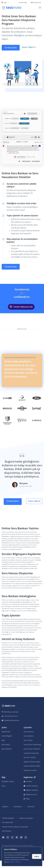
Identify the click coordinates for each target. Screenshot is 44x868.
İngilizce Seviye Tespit (32, 762)
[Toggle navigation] (40, 8)
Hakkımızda (6, 732)
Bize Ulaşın (6, 745)
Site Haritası (7, 831)
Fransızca (31, 807)
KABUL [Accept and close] (37, 856)
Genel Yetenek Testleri (32, 766)
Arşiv (4, 786)
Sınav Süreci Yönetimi (32, 749)
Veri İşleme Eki (8, 822)
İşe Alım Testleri (30, 757)
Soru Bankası (29, 736)
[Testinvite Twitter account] (17, 837)
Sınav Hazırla (29, 732)
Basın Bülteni (7, 749)
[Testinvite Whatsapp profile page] (26, 837)
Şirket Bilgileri (7, 736)
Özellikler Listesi (8, 781)
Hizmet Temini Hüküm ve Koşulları (15, 827)
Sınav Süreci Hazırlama (32, 745)
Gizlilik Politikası (8, 818)
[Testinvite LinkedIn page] (21, 837)
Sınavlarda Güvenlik (31, 753)
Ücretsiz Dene (11, 48)
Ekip (3, 740)
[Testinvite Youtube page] (3, 837)
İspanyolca (18, 807)
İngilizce (5, 807)
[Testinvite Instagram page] (8, 837)
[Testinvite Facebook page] (12, 837)
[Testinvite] (12, 8)
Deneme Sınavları (30, 770)
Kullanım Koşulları (26, 818)
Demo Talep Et (29, 47)
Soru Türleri (28, 740)
